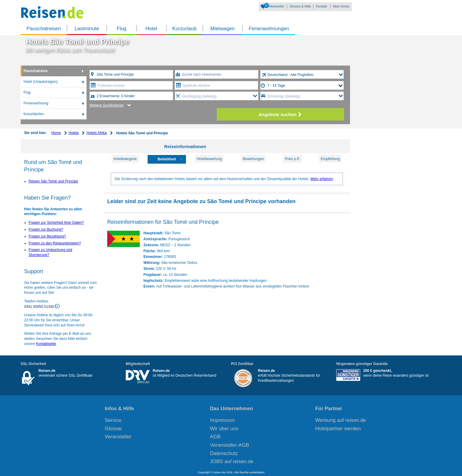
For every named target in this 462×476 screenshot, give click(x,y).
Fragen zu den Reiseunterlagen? (55, 243)
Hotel (151, 29)
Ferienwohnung (36, 103)
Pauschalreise (36, 71)
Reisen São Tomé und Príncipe (53, 181)
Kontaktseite (46, 344)
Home (56, 133)
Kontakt (321, 6)
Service (113, 420)
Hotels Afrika (97, 133)
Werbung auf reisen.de (341, 420)
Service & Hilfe (300, 6)
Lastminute (87, 29)
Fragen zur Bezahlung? (47, 236)
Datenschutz (224, 453)
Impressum (222, 420)
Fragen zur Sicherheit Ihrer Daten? (56, 223)
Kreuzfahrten (34, 114)
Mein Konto (341, 6)
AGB (215, 437)
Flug (121, 29)
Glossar (113, 429)
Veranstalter (118, 437)
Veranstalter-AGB (230, 445)
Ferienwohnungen (269, 29)
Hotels (74, 133)
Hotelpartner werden (338, 429)
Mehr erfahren (322, 179)
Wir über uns (224, 429)
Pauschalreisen (44, 29)
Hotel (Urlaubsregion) (41, 82)
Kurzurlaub (184, 29)
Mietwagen (223, 29)
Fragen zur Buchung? (46, 229)
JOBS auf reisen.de (232, 461)
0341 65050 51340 (40, 306)
